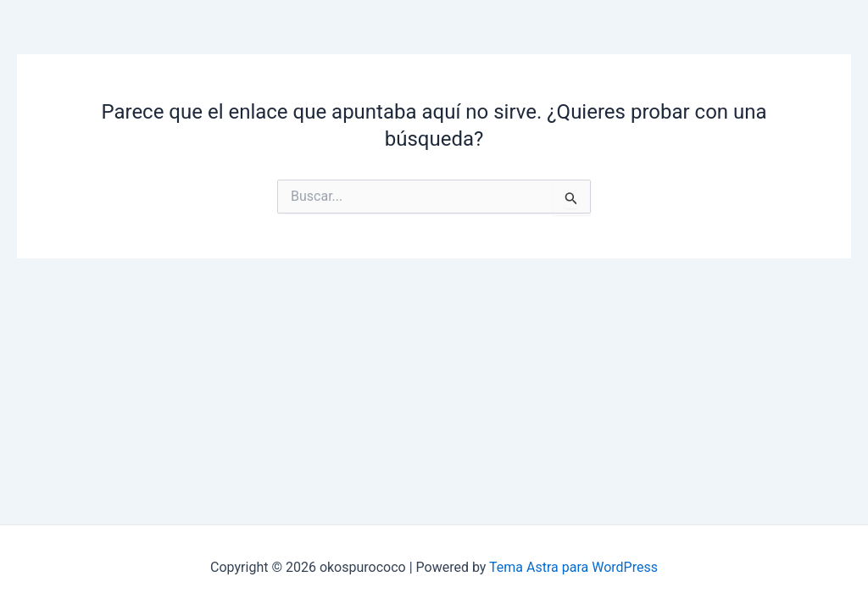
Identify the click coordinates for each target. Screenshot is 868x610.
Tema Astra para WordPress (573, 567)
